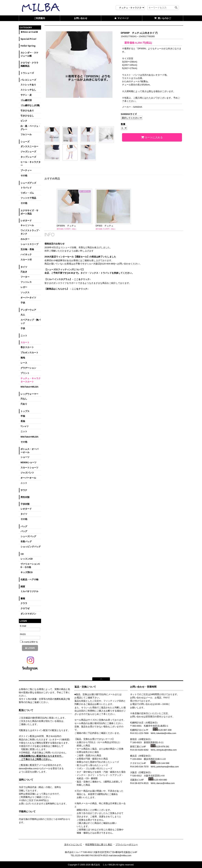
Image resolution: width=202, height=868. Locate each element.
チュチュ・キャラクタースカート (31, 380)
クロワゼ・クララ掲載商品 (29, 64)
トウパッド (26, 188)
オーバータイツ (28, 298)
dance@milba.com (166, 783)
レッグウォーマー (29, 394)
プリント (25, 373)
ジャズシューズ (28, 152)
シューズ (25, 142)
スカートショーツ (29, 468)
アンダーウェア (28, 310)
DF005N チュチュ (66, 226)
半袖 (23, 416)
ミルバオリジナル (29, 591)
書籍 (23, 598)
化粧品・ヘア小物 (29, 579)
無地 (23, 358)
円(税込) (144, 43)
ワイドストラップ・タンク (31, 232)
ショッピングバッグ (31, 547)
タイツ (24, 267)
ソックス (25, 292)
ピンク (24, 121)
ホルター (25, 239)
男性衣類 (25, 497)
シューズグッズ (28, 183)
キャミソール (27, 225)
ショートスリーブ (29, 244)
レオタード (26, 221)
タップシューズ (28, 157)
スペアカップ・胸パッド (31, 321)
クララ (24, 603)
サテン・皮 (26, 95)
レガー (24, 287)
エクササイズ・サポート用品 (29, 212)
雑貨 (23, 587)
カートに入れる (152, 137)
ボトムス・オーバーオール (29, 451)
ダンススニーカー (29, 146)
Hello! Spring (28, 46)
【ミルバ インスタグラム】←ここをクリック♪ (68, 279)
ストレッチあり (28, 85)
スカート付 (26, 260)
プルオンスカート (29, 353)
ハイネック (26, 254)
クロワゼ (25, 608)
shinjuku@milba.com (167, 750)
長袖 (23, 421)
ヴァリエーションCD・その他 (30, 566)
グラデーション (28, 368)
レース (24, 363)
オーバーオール (28, 478)
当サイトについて (73, 844)
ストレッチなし (28, 90)
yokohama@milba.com (168, 767)
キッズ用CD (27, 572)
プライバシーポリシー (127, 844)
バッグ (24, 526)
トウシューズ (27, 73)
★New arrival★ (29, 32)
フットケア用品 (28, 198)
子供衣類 (25, 504)
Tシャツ (25, 426)
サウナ (24, 490)
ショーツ (25, 457)
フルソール (26, 134)
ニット (24, 336)
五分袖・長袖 (27, 249)
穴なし (24, 399)
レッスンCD (27, 559)
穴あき (24, 272)
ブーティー (26, 170)
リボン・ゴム (27, 193)
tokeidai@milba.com (166, 733)
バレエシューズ (28, 80)
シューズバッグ (28, 536)
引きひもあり (27, 110)
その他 (24, 176)
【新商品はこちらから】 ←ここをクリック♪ (67, 289)
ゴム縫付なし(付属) (30, 105)
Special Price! (28, 39)
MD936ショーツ (29, 462)
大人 (23, 315)
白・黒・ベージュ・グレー (31, 128)
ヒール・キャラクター (31, 164)
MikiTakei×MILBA (30, 387)
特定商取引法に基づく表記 (99, 844)
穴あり (24, 404)
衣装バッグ (26, 541)
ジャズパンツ (27, 473)
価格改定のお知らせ (55, 244)
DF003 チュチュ (104, 226)
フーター (25, 277)
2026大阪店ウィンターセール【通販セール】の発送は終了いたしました (80, 257)
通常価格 (128, 43)
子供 (23, 303)
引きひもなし (27, 116)
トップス (25, 411)
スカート (25, 342)
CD (22, 554)
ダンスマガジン (28, 614)
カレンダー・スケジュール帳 (29, 54)
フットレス (26, 282)
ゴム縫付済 (26, 100)
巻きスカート (27, 347)
